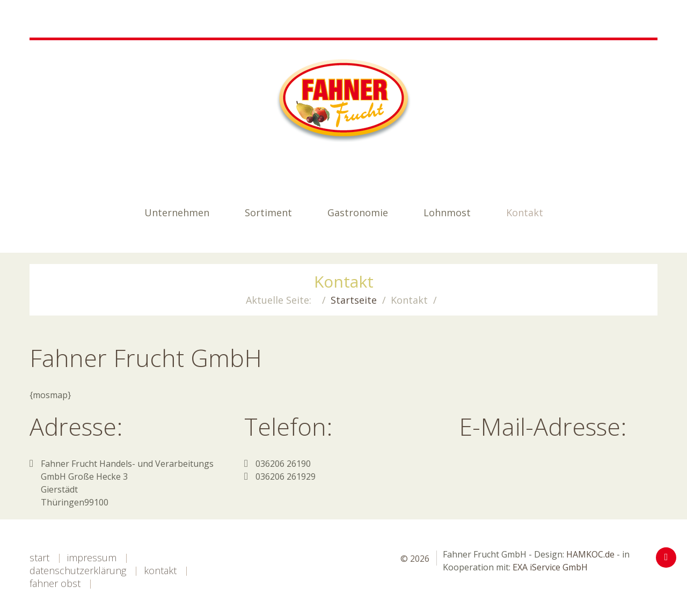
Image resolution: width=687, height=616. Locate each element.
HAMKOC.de (590, 554)
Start (39, 558)
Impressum (92, 558)
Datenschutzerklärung (78, 570)
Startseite (354, 300)
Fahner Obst (55, 583)
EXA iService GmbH (550, 567)
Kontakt (160, 570)
